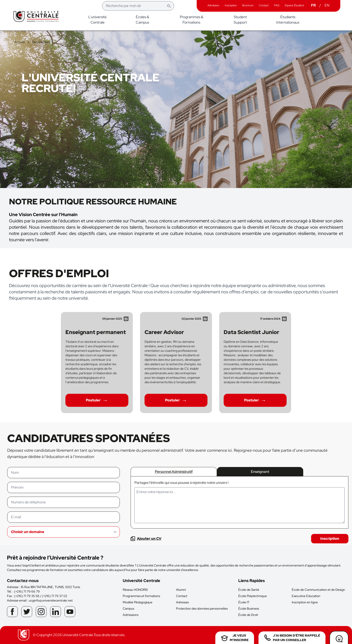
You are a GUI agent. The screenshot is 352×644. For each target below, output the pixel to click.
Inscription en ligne (305, 602)
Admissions (131, 615)
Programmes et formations (141, 596)
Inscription (330, 539)
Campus (128, 609)
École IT (244, 602)
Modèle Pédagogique (138, 602)
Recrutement (41, 42)
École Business (249, 609)
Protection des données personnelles (202, 609)
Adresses (182, 602)
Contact (182, 596)
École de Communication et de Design (318, 590)
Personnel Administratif (174, 472)
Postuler (97, 400)
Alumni (181, 590)
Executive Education (306, 596)
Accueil (20, 42)
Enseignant (260, 472)
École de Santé (249, 590)
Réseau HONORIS (135, 590)
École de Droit (248, 615)
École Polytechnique (253, 596)
